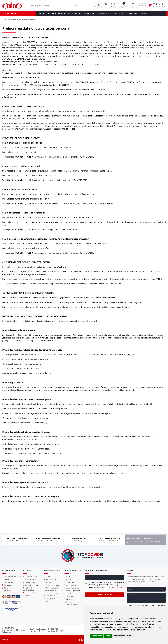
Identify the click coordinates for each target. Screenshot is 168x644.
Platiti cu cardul (30, 580)
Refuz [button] (108, 636)
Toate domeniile (71, 605)
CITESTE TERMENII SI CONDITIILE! (112, 588)
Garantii (47, 577)
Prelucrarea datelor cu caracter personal (53, 589)
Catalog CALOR (9, 582)
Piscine (68, 602)
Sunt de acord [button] (97, 636)
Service (47, 582)
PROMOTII (76, 14)
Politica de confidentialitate (29, 589)
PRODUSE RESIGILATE (61, 14)
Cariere (6, 588)
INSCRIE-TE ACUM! (105, 595)
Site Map (27, 596)
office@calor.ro (39, 59)
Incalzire (68, 577)
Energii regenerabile (73, 591)
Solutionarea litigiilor (52, 593)
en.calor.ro (7, 591)
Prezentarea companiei (11, 577)
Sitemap (5, 640)
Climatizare (69, 580)
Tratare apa (69, 582)
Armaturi (69, 594)
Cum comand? (50, 596)
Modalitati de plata (31, 577)
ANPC (47, 601)
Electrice (68, 599)
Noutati (6, 580)
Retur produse (50, 580)
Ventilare (69, 596)
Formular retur (29, 593)
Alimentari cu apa (72, 588)
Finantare (7, 585)
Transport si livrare (51, 585)
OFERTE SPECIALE (104, 14)
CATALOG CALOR (120, 14)
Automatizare (70, 585)
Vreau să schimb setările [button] (123, 636)
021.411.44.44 (153, 542)
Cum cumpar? (50, 598)
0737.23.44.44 (137, 542)
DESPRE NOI (133, 14)
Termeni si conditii (31, 585)
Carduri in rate (29, 582)
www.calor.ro (28, 111)
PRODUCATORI (44, 14)
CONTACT (144, 14)
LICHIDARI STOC (88, 14)
